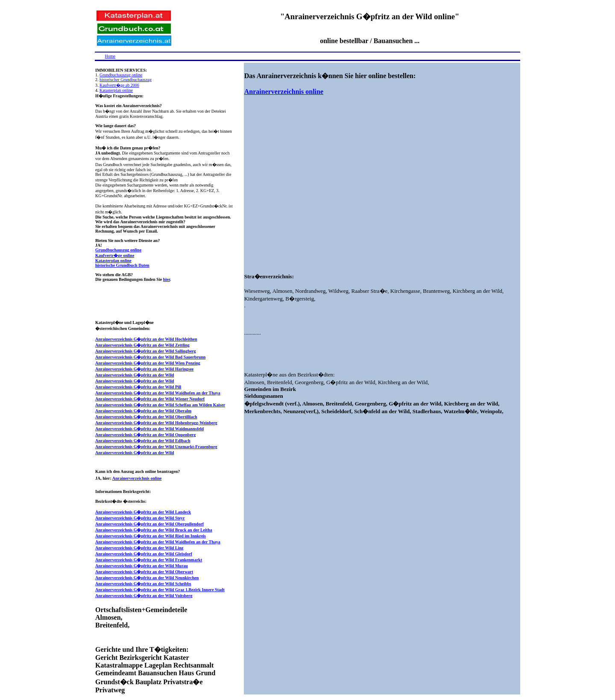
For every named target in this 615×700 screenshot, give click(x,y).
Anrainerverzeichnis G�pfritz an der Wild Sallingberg (146, 351)
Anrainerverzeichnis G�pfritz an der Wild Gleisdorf (144, 554)
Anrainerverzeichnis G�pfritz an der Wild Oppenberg (145, 435)
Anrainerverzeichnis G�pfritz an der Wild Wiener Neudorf (150, 399)
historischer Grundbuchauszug (126, 80)
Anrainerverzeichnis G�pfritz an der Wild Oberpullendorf (149, 524)
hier (167, 279)
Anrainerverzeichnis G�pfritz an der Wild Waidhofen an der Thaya (158, 393)
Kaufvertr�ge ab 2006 (119, 85)
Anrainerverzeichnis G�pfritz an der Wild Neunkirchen (147, 578)
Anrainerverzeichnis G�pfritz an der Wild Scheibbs (143, 584)
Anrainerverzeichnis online (137, 478)
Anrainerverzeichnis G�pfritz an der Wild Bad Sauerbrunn (150, 357)
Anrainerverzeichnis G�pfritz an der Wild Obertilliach (146, 417)
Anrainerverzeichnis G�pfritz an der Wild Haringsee (144, 369)
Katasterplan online (116, 90)
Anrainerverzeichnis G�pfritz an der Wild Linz (139, 548)
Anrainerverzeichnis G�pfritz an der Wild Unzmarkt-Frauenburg (156, 447)
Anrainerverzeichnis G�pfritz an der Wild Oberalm (143, 411)
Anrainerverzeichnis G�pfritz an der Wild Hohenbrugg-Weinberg (156, 423)
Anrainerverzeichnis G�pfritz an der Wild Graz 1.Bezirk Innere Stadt (160, 590)
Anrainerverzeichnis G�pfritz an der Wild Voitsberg (144, 596)
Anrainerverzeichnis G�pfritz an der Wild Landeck (143, 512)
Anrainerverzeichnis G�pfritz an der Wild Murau (142, 566)
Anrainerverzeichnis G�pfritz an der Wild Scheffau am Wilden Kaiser (160, 405)
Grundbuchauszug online (121, 75)
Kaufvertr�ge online (115, 255)
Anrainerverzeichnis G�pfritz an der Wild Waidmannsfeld (149, 429)
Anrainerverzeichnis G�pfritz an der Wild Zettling (142, 345)
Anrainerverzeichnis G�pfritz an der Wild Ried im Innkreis (151, 536)
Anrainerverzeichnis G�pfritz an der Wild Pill (138, 387)
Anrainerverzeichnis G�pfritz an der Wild (135, 375)
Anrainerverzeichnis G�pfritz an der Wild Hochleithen (146, 339)
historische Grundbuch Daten (122, 265)
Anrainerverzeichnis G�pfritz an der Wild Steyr (140, 518)
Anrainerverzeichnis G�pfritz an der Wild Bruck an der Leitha (154, 530)
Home (110, 56)
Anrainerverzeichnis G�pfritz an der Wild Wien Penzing (148, 363)
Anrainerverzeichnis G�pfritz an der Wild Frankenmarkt (149, 560)
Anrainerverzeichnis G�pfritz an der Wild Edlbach (143, 441)
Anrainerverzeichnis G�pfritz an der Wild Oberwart (144, 572)
